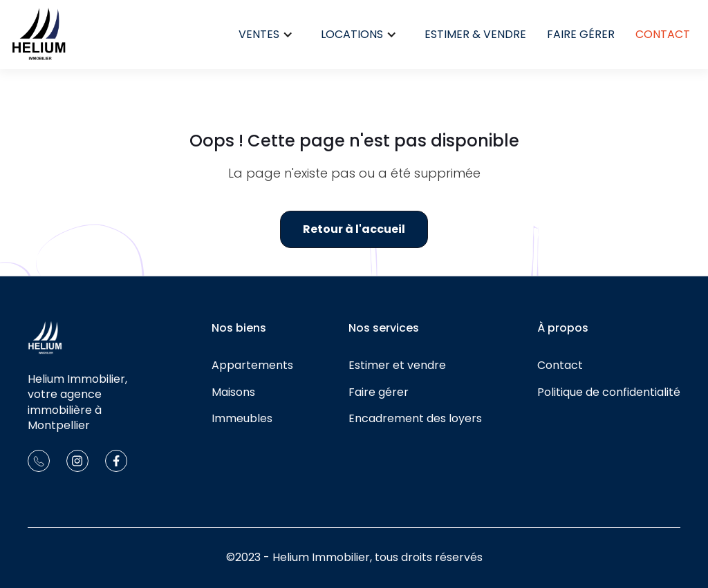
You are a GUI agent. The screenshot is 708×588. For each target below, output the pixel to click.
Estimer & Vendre (475, 34)
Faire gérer (581, 34)
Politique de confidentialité (609, 392)
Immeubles (242, 419)
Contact (663, 34)
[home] (39, 35)
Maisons (233, 392)
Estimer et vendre (397, 366)
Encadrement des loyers (415, 419)
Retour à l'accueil (354, 229)
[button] (266, 35)
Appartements (252, 366)
